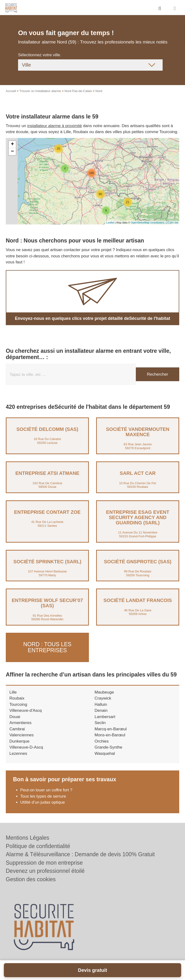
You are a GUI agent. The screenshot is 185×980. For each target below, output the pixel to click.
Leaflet (110, 223)
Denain (101, 710)
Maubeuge (104, 692)
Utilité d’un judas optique (43, 802)
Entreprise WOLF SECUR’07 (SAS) (47, 603)
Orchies (102, 741)
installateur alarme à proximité (55, 126)
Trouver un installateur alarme (40, 91)
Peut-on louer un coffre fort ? (46, 790)
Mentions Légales (27, 838)
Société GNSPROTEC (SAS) (138, 562)
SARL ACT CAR (138, 473)
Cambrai (17, 729)
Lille (13, 692)
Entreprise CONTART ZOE (47, 512)
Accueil (11, 91)
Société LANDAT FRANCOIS (138, 600)
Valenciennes (22, 735)
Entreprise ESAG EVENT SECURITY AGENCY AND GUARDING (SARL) (138, 517)
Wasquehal (105, 753)
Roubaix (17, 698)
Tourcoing (18, 704)
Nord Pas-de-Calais (78, 91)
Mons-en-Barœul (110, 735)
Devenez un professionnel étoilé (45, 871)
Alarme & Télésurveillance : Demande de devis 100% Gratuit (80, 854)
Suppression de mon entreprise (44, 863)
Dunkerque (19, 741)
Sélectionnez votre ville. (40, 55)
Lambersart (105, 716)
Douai (15, 716)
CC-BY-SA (172, 223)
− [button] (12, 152)
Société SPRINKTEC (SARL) (47, 562)
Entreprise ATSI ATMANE (47, 473)
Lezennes (18, 753)
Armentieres (20, 723)
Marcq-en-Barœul (111, 729)
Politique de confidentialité (38, 846)
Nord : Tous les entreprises (47, 647)
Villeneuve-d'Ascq (26, 710)
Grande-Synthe (109, 747)
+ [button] (12, 144)
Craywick (103, 698)
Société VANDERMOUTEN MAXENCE (138, 432)
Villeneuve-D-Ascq (26, 747)
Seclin (100, 723)
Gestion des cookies (31, 879)
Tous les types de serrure (43, 796)
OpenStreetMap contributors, (148, 223)
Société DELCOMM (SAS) (47, 429)
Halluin (101, 704)
